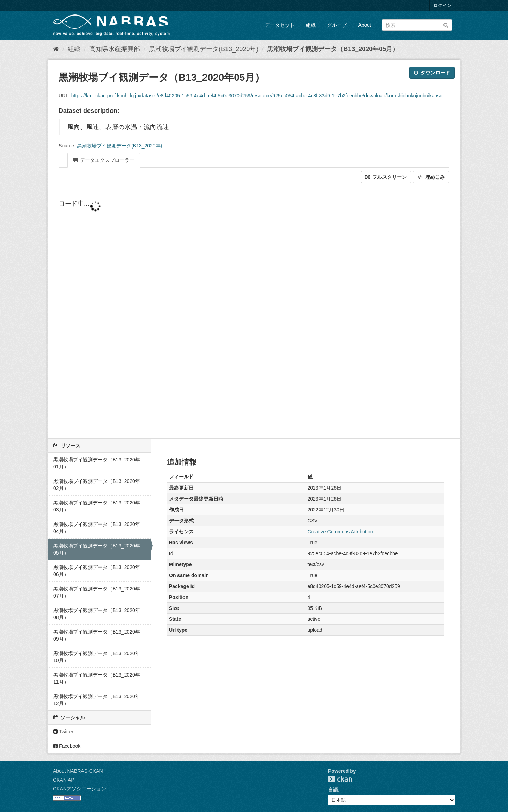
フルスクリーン (386, 177)
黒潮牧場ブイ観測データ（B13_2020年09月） (97, 635)
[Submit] (446, 25)
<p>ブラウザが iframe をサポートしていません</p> (254, 311)
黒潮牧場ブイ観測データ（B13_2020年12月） (97, 700)
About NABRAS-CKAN (78, 771)
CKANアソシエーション (80, 789)
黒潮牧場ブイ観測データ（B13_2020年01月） (97, 463)
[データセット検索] (417, 25)
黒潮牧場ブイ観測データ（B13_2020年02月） (97, 485)
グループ (337, 25)
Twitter (63, 732)
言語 (333, 790)
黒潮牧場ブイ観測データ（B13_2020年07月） (97, 592)
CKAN (340, 779)
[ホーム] (56, 49)
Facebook (67, 746)
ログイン (442, 5)
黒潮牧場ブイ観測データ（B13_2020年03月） (97, 506)
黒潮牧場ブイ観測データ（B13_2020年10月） (97, 657)
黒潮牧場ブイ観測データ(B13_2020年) (204, 49)
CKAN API (64, 780)
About (365, 25)
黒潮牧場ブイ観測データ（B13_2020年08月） (97, 614)
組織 (311, 25)
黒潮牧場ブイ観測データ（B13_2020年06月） (97, 571)
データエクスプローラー (104, 160)
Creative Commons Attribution (340, 532)
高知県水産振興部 (115, 49)
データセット (280, 25)
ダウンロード (432, 73)
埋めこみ (431, 177)
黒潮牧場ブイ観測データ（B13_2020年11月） (97, 678)
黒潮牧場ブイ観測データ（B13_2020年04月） (97, 528)
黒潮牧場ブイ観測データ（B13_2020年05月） (333, 49)
